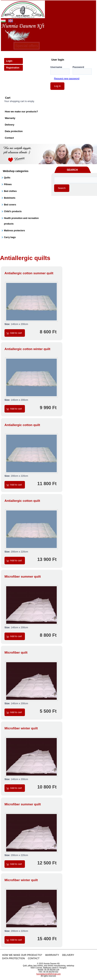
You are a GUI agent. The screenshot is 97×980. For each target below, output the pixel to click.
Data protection (14, 131)
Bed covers (10, 205)
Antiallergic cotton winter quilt (27, 349)
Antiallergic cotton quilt (22, 425)
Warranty (10, 118)
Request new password (67, 79)
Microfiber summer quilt (23, 577)
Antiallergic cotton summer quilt (29, 273)
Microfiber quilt (16, 653)
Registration (13, 68)
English (11, 20)
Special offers (27, 46)
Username (56, 67)
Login (9, 61)
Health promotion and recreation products (21, 221)
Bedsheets (10, 198)
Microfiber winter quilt (21, 728)
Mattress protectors (14, 231)
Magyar (3, 20)
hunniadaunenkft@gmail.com (48, 974)
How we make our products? (21, 112)
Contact (9, 138)
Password (78, 67)
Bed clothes (10, 191)
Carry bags (10, 237)
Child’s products (13, 211)
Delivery (10, 125)
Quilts (7, 178)
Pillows (8, 184)
